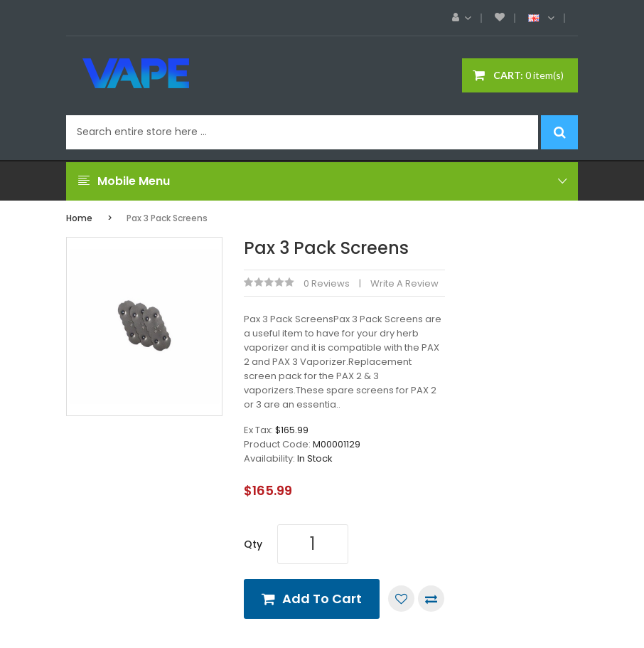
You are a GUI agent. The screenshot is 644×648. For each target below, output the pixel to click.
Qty (253, 544)
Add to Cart (322, 599)
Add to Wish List (401, 599)
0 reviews (327, 283)
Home (79, 218)
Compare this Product (431, 599)
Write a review (404, 283)
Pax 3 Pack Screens (167, 218)
